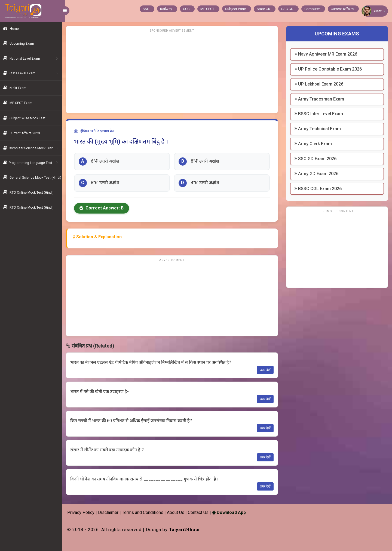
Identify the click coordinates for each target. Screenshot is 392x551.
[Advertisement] (174, 72)
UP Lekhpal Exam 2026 (320, 84)
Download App (232, 512)
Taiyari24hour (189, 530)
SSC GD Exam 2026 (317, 159)
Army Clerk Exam (314, 144)
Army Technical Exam (319, 129)
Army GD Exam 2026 (318, 174)
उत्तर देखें (266, 370)
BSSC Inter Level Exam (320, 114)
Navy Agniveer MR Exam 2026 (327, 54)
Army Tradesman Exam (320, 99)
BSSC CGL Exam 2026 (319, 189)
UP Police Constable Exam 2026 (329, 69)
